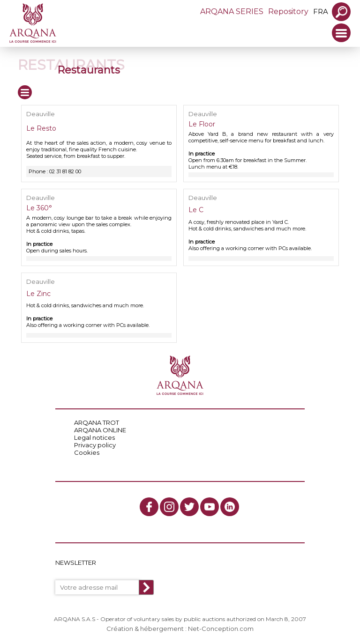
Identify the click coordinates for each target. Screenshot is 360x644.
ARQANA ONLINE (100, 430)
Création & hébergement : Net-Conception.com (180, 629)
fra (321, 11)
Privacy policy (95, 445)
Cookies (87, 452)
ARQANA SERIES (232, 11)
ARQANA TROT (97, 422)
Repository (288, 11)
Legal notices (94, 437)
